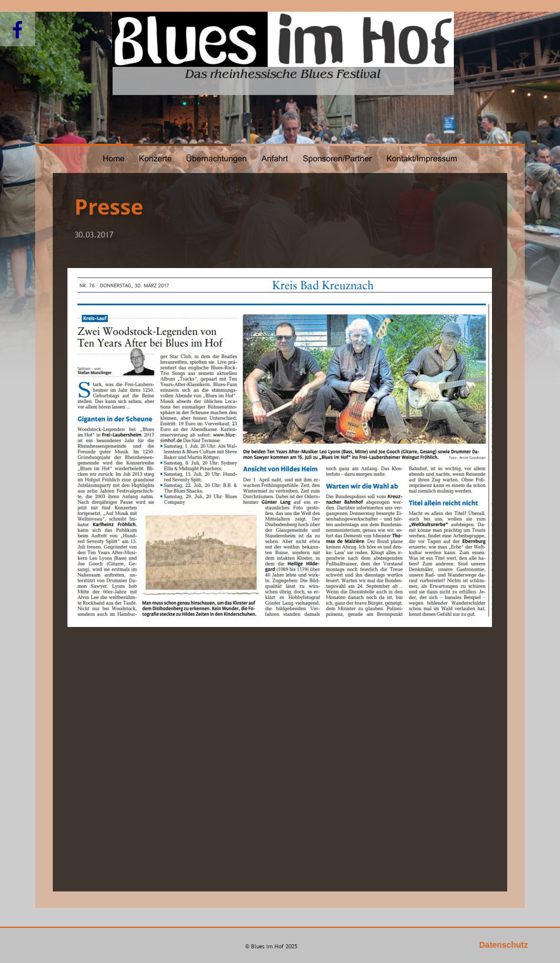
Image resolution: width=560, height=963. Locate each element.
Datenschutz (503, 945)
